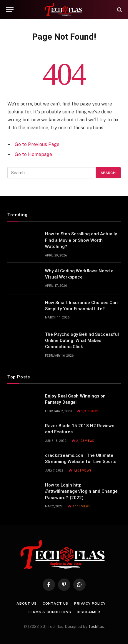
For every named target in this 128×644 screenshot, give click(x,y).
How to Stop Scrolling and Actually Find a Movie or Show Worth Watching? (81, 240)
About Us (27, 603)
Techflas (96, 627)
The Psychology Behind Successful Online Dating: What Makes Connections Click (82, 341)
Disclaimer (88, 612)
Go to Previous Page (37, 144)
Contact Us (55, 603)
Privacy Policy (90, 603)
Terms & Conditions (49, 612)
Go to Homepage (33, 154)
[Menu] (10, 10)
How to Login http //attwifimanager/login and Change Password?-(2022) (81, 491)
